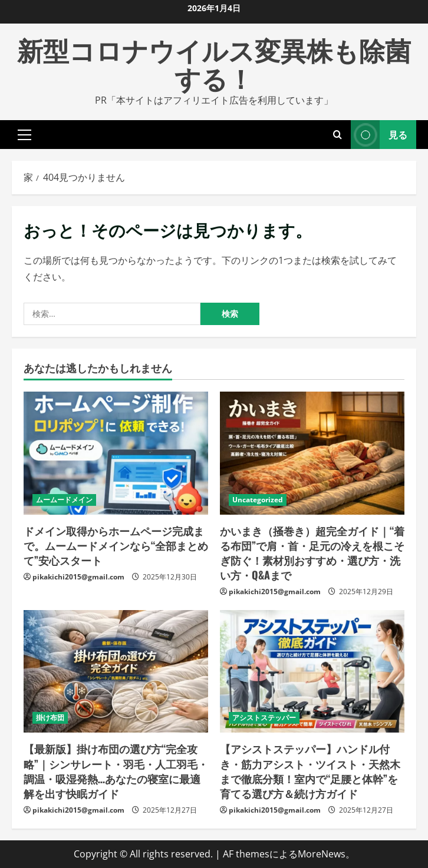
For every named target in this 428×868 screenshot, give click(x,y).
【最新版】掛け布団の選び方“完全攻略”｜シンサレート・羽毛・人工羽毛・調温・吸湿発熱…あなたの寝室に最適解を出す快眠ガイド (116, 771)
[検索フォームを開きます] (338, 135)
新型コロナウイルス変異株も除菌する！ (214, 63)
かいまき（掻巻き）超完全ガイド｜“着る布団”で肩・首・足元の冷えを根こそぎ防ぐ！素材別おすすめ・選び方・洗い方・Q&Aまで (312, 553)
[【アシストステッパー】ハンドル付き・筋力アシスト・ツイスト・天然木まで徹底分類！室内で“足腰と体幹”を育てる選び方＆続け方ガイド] (312, 672)
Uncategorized (258, 500)
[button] (24, 134)
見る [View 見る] (379, 135)
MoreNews (322, 854)
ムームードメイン (64, 500)
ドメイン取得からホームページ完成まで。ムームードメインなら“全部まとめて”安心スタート (116, 545)
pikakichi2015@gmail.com (78, 577)
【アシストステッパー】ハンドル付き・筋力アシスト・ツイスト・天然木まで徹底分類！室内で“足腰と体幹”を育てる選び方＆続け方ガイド (310, 771)
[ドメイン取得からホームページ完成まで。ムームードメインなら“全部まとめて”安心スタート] (116, 453)
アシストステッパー (264, 718)
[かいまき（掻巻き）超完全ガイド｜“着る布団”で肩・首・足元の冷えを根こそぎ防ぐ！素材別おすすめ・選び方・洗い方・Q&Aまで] (312, 453)
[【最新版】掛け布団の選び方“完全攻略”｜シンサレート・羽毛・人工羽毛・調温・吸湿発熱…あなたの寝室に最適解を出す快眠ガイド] (116, 672)
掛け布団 (50, 718)
